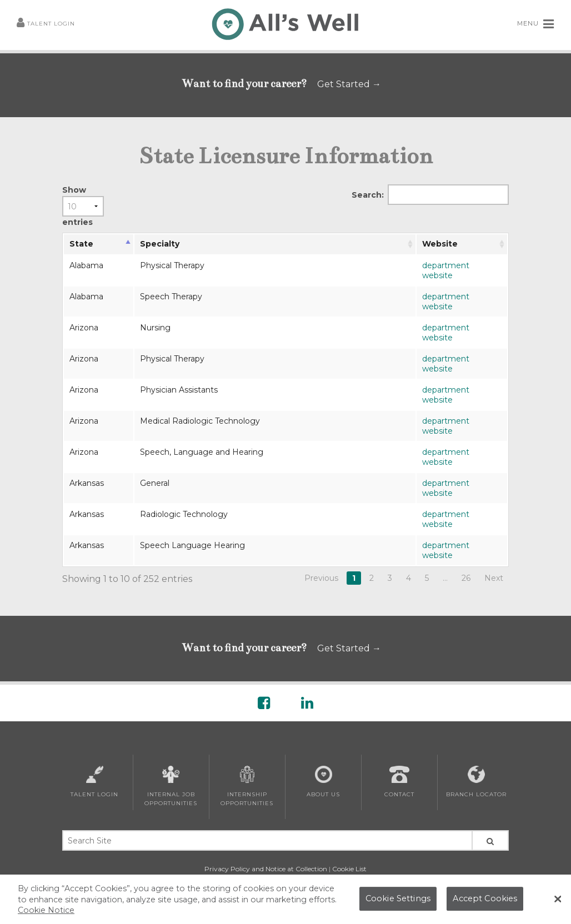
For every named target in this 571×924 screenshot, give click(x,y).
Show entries (83, 206)
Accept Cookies (485, 898)
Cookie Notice (46, 910)
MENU (536, 24)
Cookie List (349, 869)
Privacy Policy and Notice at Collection (266, 869)
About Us (323, 782)
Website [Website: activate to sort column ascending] (440, 244)
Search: (430, 195)
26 (466, 578)
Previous (321, 578)
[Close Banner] (558, 899)
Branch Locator (476, 782)
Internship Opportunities (247, 786)
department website (446, 270)
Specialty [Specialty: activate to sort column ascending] (160, 244)
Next (494, 578)
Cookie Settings (398, 898)
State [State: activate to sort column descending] (81, 244)
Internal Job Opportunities (171, 786)
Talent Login (46, 24)
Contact (399, 782)
